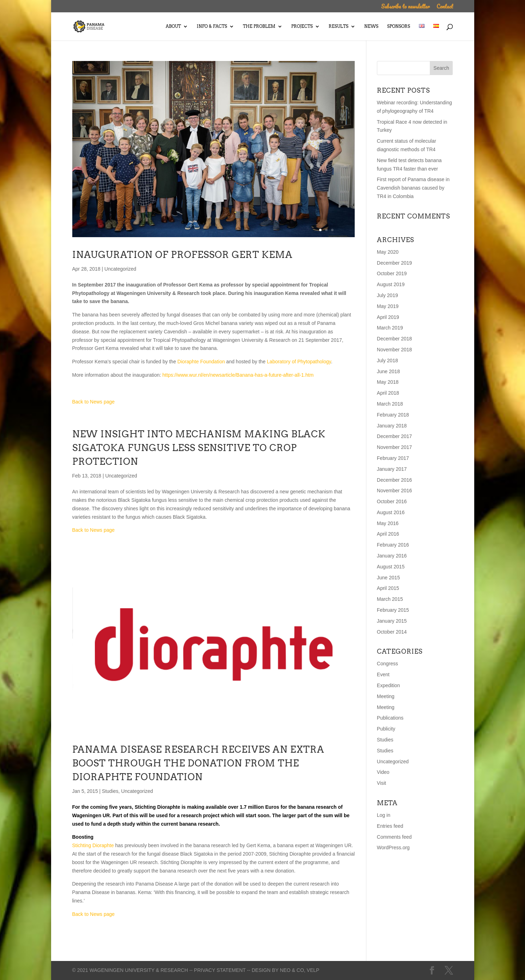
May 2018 (388, 382)
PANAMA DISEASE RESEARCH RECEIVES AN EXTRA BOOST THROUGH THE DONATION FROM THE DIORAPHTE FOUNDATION (198, 763)
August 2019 (391, 284)
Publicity (386, 729)
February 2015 (393, 610)
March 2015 (390, 599)
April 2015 (388, 588)
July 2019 (387, 295)
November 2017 (395, 447)
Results (338, 26)
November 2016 (395, 491)
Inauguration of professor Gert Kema (182, 255)
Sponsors (399, 26)
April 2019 (388, 317)
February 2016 (393, 545)
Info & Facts (212, 26)
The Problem (259, 26)
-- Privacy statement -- (220, 970)
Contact (445, 7)
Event (383, 674)
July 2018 (387, 360)
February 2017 (393, 458)
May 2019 (388, 306)
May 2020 (388, 252)
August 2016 (391, 512)
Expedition (388, 685)
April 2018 (388, 393)
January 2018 (392, 426)
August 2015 (391, 567)
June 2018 (388, 371)
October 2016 (392, 501)
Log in (384, 815)
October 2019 (392, 273)
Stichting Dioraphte (157, 807)
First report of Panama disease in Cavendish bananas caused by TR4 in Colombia (413, 188)
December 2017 (395, 436)
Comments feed (394, 837)
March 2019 (390, 328)
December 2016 (395, 480)
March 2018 (390, 404)
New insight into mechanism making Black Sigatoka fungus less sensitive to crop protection (199, 448)
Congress (387, 664)
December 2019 (395, 263)
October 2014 (392, 632)
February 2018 (393, 415)
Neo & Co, (293, 970)
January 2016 (392, 556)
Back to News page (94, 402)
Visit (381, 783)
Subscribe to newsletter (405, 7)
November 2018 (395, 350)
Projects (302, 26)
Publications (390, 718)
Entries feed (390, 826)
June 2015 (388, 578)
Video (383, 772)
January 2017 (392, 469)
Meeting (386, 696)
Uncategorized (120, 269)
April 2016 (388, 534)
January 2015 (392, 621)
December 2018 (395, 339)
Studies (110, 791)
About (173, 26)
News (371, 26)
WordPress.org (393, 848)
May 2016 (388, 523)
